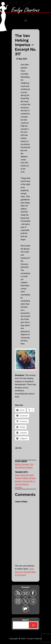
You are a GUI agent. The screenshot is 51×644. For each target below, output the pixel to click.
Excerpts (25, 464)
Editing (18, 464)
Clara (17, 475)
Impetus (18, 481)
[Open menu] (26, 20)
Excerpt (32, 478)
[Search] (33, 625)
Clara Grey (24, 475)
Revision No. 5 (29, 481)
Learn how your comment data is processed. (25, 572)
